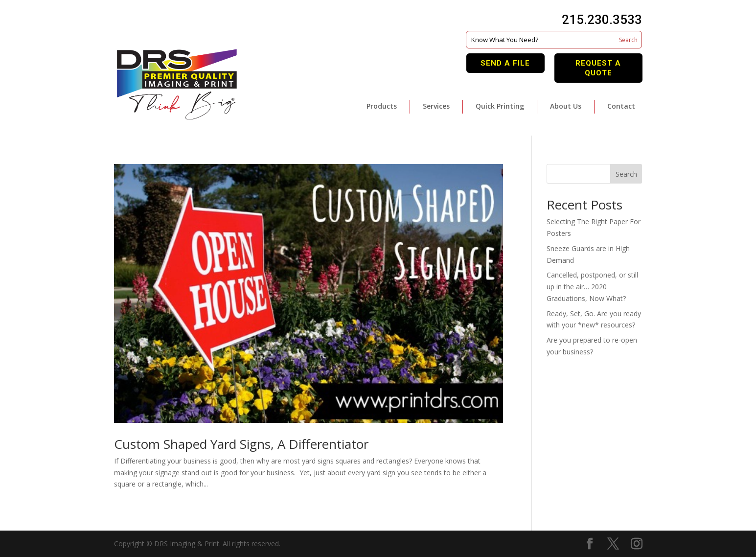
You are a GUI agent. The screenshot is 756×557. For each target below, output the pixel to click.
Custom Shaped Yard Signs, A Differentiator (241, 444)
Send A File (505, 63)
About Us (566, 106)
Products (382, 106)
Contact (621, 106)
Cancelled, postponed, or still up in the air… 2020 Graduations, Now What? (592, 287)
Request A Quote (598, 68)
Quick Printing (500, 106)
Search (626, 174)
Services (436, 106)
